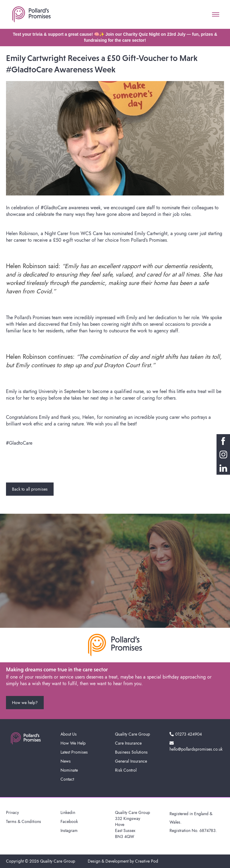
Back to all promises (30, 489)
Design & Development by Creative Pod (123, 861)
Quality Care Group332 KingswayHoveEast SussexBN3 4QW (133, 824)
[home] (31, 14)
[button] (216, 14)
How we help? (25, 703)
